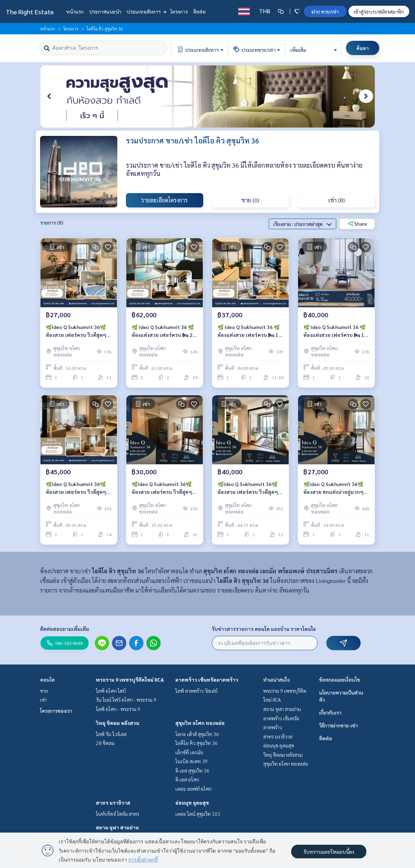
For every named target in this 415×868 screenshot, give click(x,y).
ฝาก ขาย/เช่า (325, 11)
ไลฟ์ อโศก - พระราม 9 (118, 709)
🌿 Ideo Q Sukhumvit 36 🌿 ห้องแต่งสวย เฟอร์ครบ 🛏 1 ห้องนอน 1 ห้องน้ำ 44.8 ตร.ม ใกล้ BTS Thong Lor (249, 331)
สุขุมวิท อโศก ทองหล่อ (200, 723)
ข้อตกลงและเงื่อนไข (340, 680)
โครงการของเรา (56, 711)
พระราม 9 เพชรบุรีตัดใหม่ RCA (130, 680)
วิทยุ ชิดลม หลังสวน (118, 723)
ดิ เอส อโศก (187, 779)
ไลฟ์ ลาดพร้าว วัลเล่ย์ (196, 691)
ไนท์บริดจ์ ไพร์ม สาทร (118, 814)
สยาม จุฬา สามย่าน (117, 827)
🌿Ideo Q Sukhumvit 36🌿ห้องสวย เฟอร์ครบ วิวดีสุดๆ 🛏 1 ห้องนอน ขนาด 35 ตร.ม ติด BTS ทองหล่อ (163, 488)
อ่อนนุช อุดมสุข (192, 803)
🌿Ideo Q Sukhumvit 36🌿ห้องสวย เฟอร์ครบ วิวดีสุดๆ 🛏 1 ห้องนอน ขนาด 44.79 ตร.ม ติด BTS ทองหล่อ (248, 488)
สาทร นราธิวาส (113, 803)
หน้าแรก (75, 11)
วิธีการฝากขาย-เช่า (338, 725)
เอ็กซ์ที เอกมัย (189, 752)
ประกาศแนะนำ (105, 11)
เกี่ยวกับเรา (330, 712)
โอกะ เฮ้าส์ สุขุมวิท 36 (197, 734)
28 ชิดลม (105, 743)
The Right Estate (30, 12)
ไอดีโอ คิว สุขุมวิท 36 (196, 743)
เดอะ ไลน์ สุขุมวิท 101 (198, 814)
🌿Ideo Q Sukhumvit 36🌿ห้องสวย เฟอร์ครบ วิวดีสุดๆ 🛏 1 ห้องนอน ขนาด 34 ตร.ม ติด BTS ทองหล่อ (77, 331)
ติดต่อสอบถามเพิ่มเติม (65, 629)
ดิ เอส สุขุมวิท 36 (192, 770)
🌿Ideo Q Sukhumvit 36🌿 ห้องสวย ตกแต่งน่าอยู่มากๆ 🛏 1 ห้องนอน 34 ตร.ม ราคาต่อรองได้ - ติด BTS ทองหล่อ (334, 488)
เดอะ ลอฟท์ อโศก (194, 789)
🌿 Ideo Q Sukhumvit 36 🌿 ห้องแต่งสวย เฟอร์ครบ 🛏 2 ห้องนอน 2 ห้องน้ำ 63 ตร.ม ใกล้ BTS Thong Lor (163, 331)
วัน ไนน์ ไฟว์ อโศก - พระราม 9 (126, 700)
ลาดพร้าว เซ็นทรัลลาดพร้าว (207, 680)
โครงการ (179, 11)
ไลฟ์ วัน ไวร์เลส (111, 734)
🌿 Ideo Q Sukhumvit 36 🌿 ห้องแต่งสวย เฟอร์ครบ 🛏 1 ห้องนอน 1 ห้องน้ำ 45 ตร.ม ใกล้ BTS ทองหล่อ (335, 331)
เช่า (43, 700)
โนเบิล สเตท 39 (191, 761)
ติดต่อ (199, 11)
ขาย (44, 691)
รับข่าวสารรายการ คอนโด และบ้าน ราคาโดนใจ (264, 629)
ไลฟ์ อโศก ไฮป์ (111, 691)
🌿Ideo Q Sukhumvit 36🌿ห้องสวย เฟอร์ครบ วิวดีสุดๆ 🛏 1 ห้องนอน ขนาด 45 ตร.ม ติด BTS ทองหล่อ (77, 488)
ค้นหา (363, 48)
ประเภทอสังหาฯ (146, 11)
